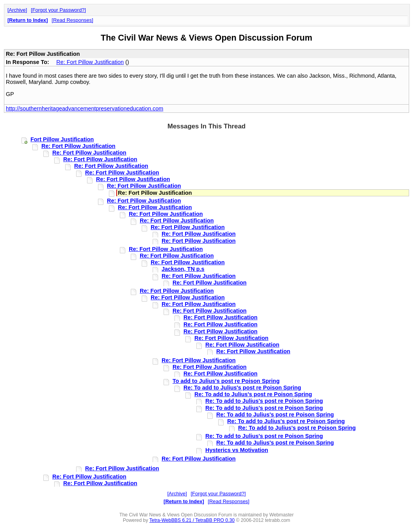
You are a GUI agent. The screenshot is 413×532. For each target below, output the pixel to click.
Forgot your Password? (59, 10)
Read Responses (72, 20)
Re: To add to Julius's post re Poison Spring (242, 388)
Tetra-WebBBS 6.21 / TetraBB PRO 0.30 (192, 520)
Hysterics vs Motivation (237, 450)
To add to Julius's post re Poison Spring (226, 381)
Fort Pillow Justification (62, 139)
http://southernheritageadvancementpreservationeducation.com (85, 109)
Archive (17, 10)
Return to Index (28, 20)
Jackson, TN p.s (183, 269)
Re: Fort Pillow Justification (90, 62)
